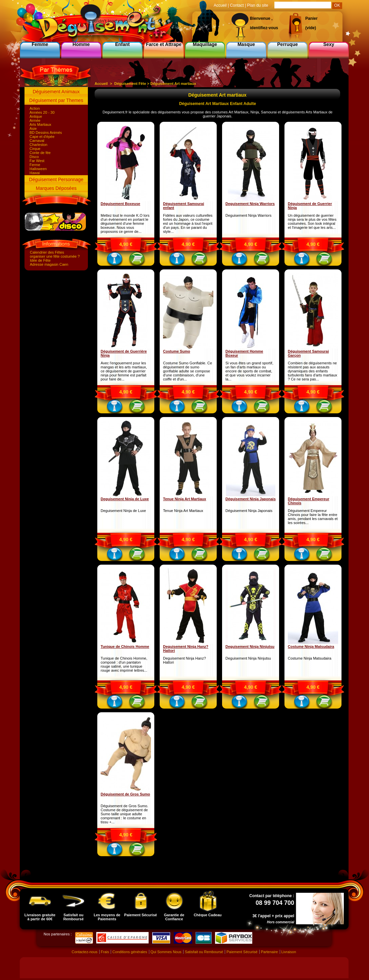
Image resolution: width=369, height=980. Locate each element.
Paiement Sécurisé (141, 904)
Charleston (38, 145)
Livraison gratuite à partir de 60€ (40, 906)
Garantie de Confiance (174, 906)
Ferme (35, 165)
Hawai (35, 173)
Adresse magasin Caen (49, 264)
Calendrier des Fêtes (47, 252)
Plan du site (258, 5)
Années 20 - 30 (42, 112)
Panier (311, 18)
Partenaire (270, 952)
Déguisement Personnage (56, 179)
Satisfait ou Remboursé (73, 906)
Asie (33, 128)
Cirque (35, 149)
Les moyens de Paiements (107, 906)
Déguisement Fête (130, 84)
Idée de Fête (40, 260)
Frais (105, 952)
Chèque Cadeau (207, 904)
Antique (36, 116)
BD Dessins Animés (46, 133)
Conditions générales (130, 952)
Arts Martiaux (40, 124)
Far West (37, 161)
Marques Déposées (56, 188)
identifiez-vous (264, 28)
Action (35, 108)
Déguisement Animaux (56, 92)
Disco (34, 157)
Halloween (38, 169)
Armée (35, 120)
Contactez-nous (84, 952)
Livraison (289, 952)
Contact (237, 5)
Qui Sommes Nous (166, 952)
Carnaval (37, 141)
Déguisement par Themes (56, 100)
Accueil (101, 84)
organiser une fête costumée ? (55, 256)
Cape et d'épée (42, 137)
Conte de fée (40, 153)
